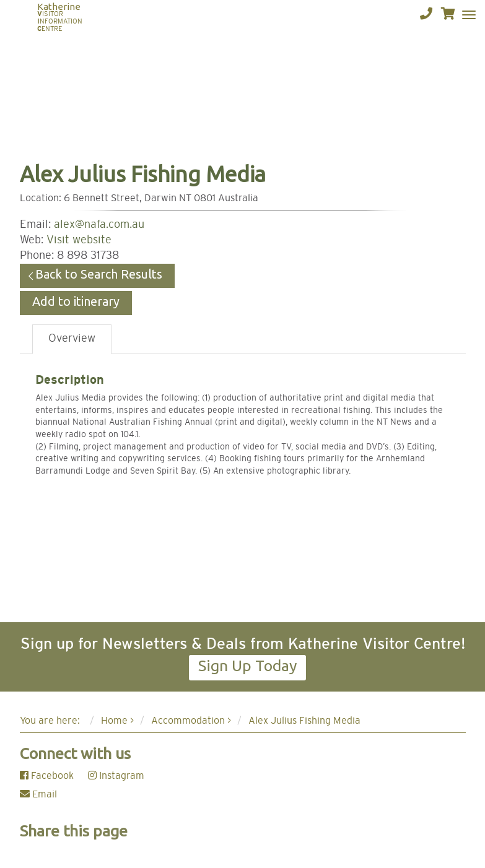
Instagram (116, 776)
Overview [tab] (72, 339)
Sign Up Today (247, 666)
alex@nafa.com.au (99, 225)
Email (38, 794)
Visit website (79, 240)
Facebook (47, 776)
